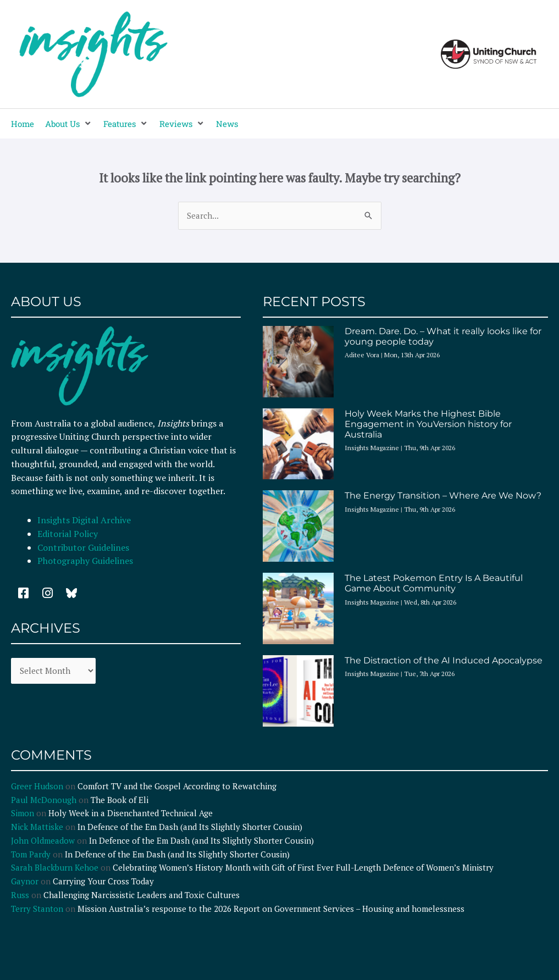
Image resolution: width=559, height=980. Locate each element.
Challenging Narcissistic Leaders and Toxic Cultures (142, 895)
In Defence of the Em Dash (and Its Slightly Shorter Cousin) (190, 827)
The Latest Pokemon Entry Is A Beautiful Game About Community (434, 583)
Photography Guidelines (85, 561)
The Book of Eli (120, 800)
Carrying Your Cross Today (103, 881)
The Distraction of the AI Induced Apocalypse (444, 660)
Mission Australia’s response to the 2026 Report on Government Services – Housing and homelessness (271, 909)
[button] (69, 124)
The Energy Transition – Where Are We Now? (443, 495)
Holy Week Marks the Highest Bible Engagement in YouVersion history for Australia (428, 424)
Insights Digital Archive (84, 520)
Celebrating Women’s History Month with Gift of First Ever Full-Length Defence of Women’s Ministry (303, 867)
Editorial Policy (69, 534)
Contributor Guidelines (83, 547)
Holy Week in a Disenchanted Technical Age (131, 813)
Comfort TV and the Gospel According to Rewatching (177, 786)
